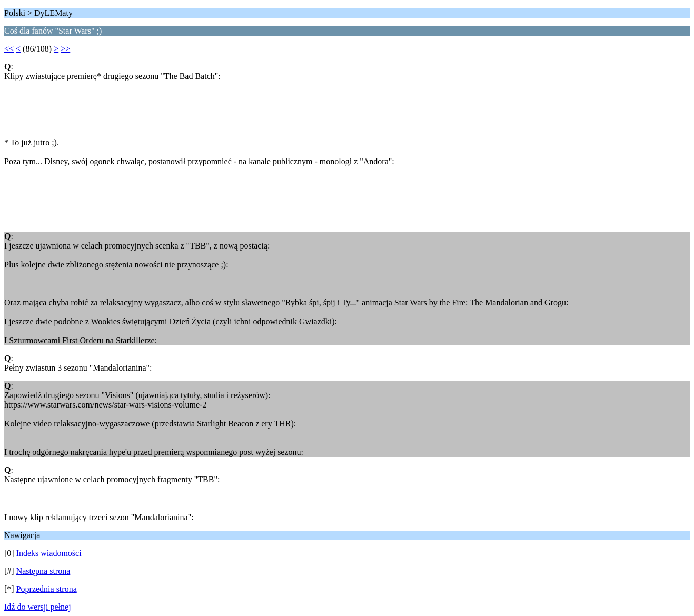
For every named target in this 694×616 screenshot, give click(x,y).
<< (9, 49)
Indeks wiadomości (49, 553)
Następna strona (43, 571)
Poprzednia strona (47, 589)
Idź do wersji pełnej (38, 607)
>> (65, 49)
